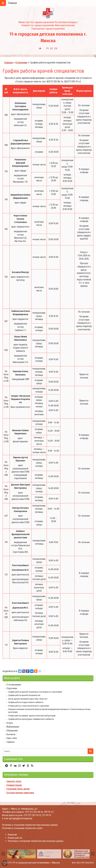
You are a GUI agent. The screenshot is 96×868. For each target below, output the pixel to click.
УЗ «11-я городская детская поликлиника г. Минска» (35, 863)
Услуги (10, 723)
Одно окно (12, 738)
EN (56, 48)
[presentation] (3, 854)
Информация (13, 727)
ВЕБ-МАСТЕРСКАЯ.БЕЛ (83, 863)
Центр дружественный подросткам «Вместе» (28, 699)
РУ (48, 48)
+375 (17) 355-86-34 (34, 812)
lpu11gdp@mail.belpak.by (21, 818)
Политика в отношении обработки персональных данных (30, 825)
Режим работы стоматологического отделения (29, 706)
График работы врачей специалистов (24, 695)
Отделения (21, 63)
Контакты (11, 734)
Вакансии (12, 835)
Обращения (12, 731)
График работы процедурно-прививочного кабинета (31, 719)
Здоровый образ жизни (18, 789)
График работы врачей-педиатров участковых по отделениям (35, 692)
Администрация (14, 785)
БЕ (52, 48)
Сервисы (10, 742)
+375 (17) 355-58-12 (32, 815)
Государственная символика (20, 793)
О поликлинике (14, 685)
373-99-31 (47, 815)
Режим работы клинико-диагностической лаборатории (32, 716)
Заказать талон (14, 781)
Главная (8, 63)
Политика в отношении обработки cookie (22, 828)
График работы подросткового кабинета (26, 702)
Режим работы (15, 838)
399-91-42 (49, 812)
